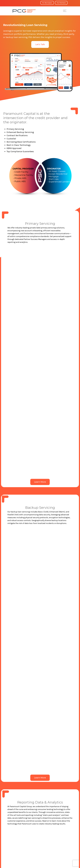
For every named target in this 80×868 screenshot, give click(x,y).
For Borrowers (47, 3)
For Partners (61, 3)
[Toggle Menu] (65, 11)
